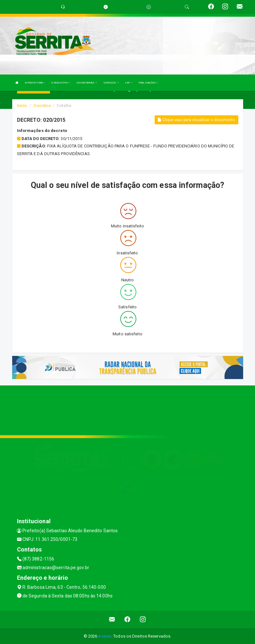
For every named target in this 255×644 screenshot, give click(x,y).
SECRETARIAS (86, 83)
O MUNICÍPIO (61, 83)
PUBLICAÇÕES (148, 83)
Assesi (105, 636)
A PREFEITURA (35, 83)
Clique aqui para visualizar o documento (196, 120)
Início (22, 106)
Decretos (42, 106)
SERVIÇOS (111, 83)
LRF (129, 83)
